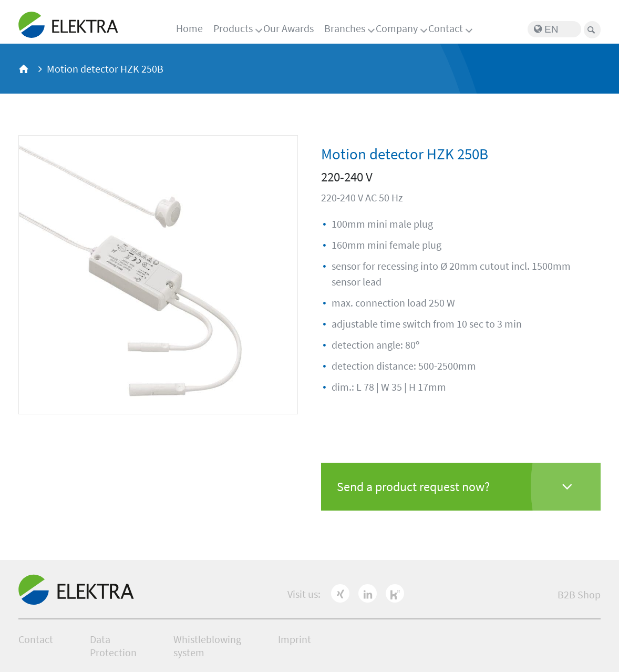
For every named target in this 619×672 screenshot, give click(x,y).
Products (233, 28)
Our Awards (288, 28)
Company (397, 28)
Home (189, 28)
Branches (345, 28)
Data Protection (113, 646)
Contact (446, 28)
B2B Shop (579, 594)
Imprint (295, 639)
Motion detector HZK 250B (105, 69)
